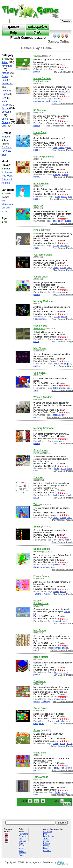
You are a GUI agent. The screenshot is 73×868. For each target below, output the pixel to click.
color (69, 267)
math (63, 123)
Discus (22, 855)
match (36, 177)
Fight (4, 94)
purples (68, 364)
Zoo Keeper (40, 681)
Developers (49, 836)
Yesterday (7, 172)
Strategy (6, 122)
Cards (5, 76)
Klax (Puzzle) (41, 657)
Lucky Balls (40, 132)
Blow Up (38, 206)
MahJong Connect (44, 157)
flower (56, 591)
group (68, 147)
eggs (57, 69)
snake (56, 743)
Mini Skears (40, 348)
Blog (45, 848)
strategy (49, 101)
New (4, 154)
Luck (4, 98)
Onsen (37, 56)
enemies (45, 567)
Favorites (6, 151)
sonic (36, 390)
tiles (55, 292)
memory (42, 319)
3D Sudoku (40, 110)
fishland (57, 99)
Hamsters (23, 834)
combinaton (39, 101)
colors (61, 221)
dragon (37, 567)
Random (6, 137)
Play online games (22, 846)
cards (66, 441)
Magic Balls (40, 753)
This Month (7, 179)
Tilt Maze (38, 478)
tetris (41, 723)
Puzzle (5, 108)
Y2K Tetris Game (43, 255)
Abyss (37, 527)
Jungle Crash (41, 277)
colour (61, 147)
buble (57, 197)
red (61, 364)
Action (5, 62)
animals (57, 699)
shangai (57, 174)
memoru (58, 441)
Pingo (37, 230)
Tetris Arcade (41, 777)
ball (55, 495)
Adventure (7, 66)
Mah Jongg (40, 630)
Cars (4, 80)
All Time (6, 183)
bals (55, 221)
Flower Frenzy (41, 576)
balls (55, 147)
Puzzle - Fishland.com (41, 602)
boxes (56, 364)
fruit (70, 197)
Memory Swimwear (44, 428)
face (64, 415)
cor (60, 292)
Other (4, 126)
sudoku (56, 123)
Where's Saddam (43, 397)
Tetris (56, 267)
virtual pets (64, 92)
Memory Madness (43, 301)
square (61, 495)
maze (63, 69)
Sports (5, 119)
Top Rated (7, 147)
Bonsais (22, 841)
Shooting (6, 112)
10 (30, 801)
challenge (65, 246)
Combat (6, 91)
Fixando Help (22, 837)
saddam (57, 415)
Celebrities (7, 84)
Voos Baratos (22, 852)
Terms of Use (46, 840)
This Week (7, 176)
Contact (47, 850)
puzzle (37, 72)
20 (37, 801)
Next (67, 804)
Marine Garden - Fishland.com (42, 80)
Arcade (5, 73)
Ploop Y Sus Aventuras (40, 327)
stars (36, 248)
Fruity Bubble (41, 184)
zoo (64, 699)
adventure (58, 339)
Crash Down (40, 708)
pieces (64, 317)
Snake (37, 730)
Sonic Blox (40, 373)
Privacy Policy (47, 844)
